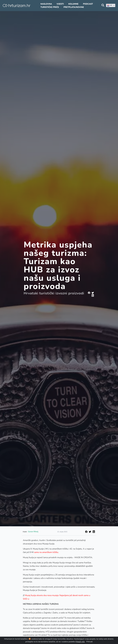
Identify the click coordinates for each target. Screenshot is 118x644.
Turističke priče (50, 7)
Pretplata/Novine (74, 7)
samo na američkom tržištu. (46, 552)
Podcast (88, 4)
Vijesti (60, 4)
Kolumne (73, 4)
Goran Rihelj (33, 532)
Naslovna (46, 4)
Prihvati (89, 642)
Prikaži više (80, 642)
